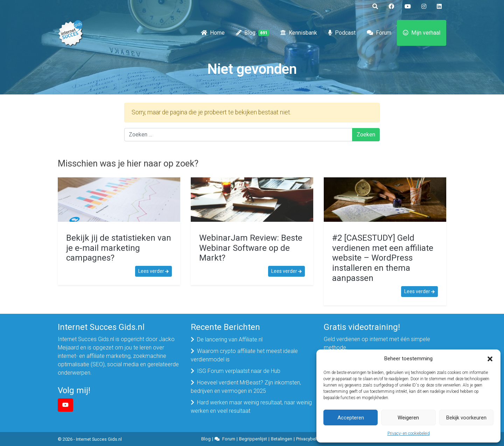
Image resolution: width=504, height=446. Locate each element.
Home (213, 33)
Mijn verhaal (422, 33)
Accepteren (351, 418)
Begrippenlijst (253, 439)
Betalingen (282, 439)
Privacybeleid (309, 439)
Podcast (342, 33)
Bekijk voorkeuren (466, 418)
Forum (379, 33)
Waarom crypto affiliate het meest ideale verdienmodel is (244, 355)
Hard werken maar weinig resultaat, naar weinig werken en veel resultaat (251, 407)
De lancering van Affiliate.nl (230, 339)
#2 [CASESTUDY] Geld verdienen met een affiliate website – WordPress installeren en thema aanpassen (383, 258)
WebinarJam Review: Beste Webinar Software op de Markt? (251, 248)
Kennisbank (299, 33)
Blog (253, 33)
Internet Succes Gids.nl (99, 439)
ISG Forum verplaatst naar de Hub (239, 371)
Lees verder (153, 271)
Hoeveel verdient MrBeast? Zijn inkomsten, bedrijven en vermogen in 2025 (246, 387)
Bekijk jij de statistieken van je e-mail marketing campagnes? (119, 248)
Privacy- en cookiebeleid (409, 433)
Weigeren (408, 418)
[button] (490, 359)
